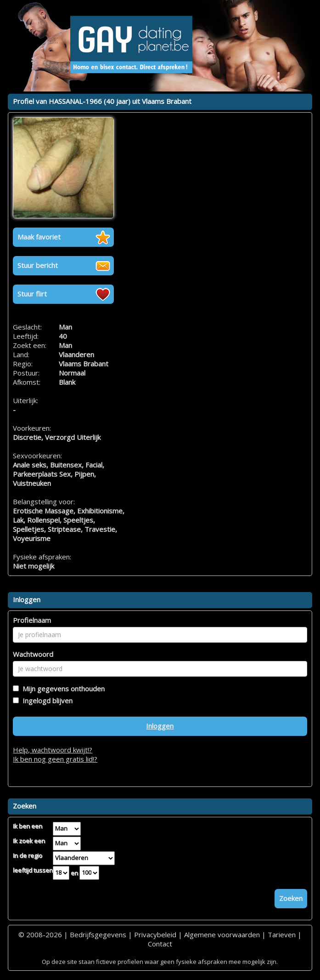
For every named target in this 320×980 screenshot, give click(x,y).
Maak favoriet (39, 237)
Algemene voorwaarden (222, 934)
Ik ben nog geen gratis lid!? (55, 759)
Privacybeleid (155, 934)
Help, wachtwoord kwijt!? (53, 750)
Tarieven (282, 934)
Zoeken (291, 898)
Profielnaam (32, 620)
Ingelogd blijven (46, 701)
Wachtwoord (33, 654)
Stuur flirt (32, 294)
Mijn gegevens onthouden (62, 689)
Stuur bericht (38, 265)
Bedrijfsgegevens (98, 934)
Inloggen (160, 726)
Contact (160, 944)
